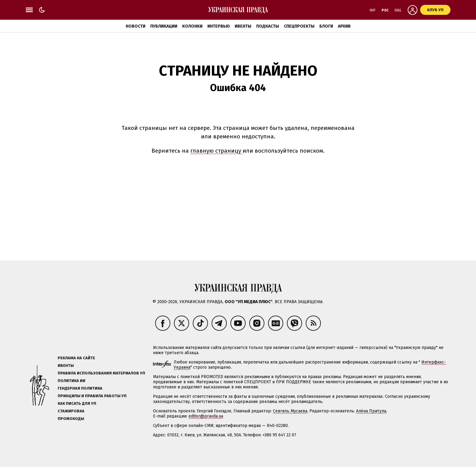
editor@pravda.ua (206, 416)
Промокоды (71, 419)
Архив (344, 26)
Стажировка (71, 411)
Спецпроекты (299, 26)
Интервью (219, 26)
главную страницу (216, 151)
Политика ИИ (71, 381)
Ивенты (243, 26)
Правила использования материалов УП (101, 373)
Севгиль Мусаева (290, 411)
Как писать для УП (77, 403)
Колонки (192, 26)
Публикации (164, 26)
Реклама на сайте (76, 358)
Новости (136, 26)
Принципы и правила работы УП (92, 396)
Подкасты (268, 26)
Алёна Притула (371, 411)
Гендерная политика (80, 388)
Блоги (326, 26)
